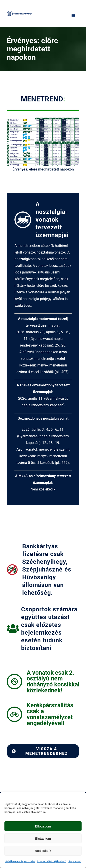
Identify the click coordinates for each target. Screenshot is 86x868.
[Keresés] (65, 15)
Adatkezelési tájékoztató (20, 861)
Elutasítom (43, 838)
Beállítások (43, 851)
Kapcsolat (75, 861)
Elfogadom (43, 826)
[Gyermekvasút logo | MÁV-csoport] (19, 12)
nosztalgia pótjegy (37, 299)
